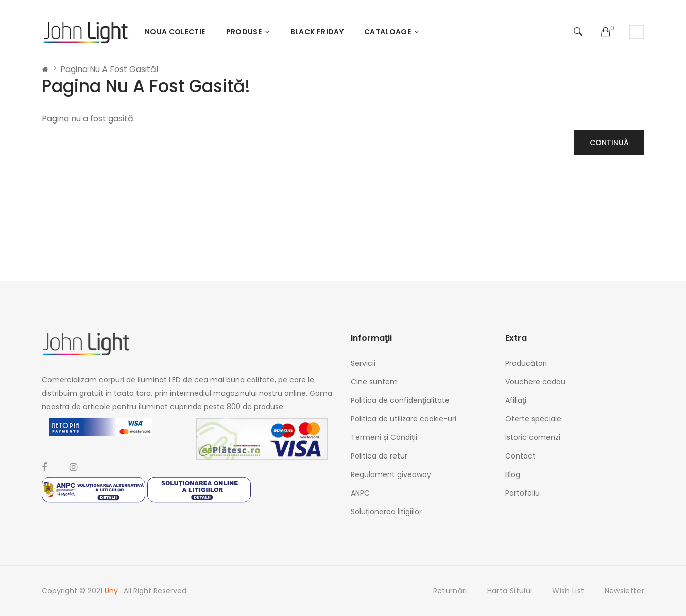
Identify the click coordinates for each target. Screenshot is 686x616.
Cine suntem (374, 382)
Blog (513, 474)
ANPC (360, 493)
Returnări (450, 591)
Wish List (568, 591)
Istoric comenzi (533, 437)
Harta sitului (510, 591)
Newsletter (625, 591)
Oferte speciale (533, 419)
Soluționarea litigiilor (386, 512)
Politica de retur (379, 456)
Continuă (609, 143)
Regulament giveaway (391, 474)
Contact (520, 456)
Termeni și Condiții (384, 437)
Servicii (363, 363)
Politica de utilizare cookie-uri (404, 419)
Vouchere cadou (535, 382)
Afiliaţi (516, 400)
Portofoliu (522, 493)
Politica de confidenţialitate (400, 400)
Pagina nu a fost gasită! (109, 69)
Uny (112, 591)
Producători (526, 363)
